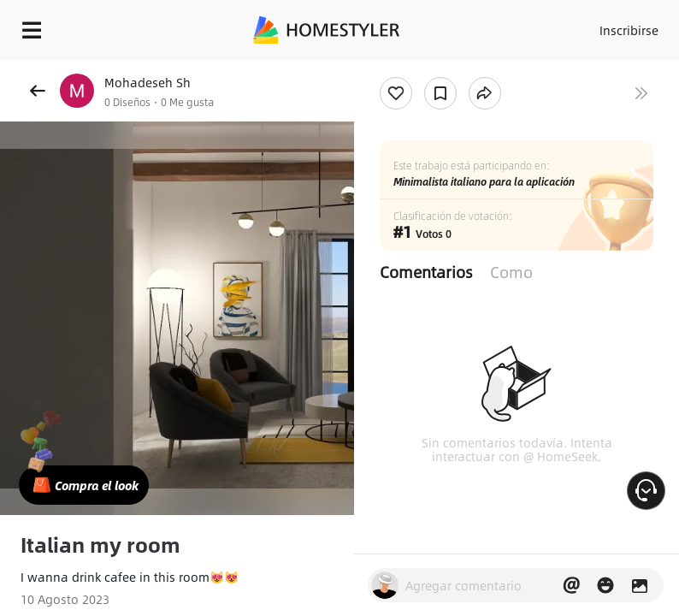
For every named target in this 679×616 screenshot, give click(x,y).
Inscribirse (629, 30)
